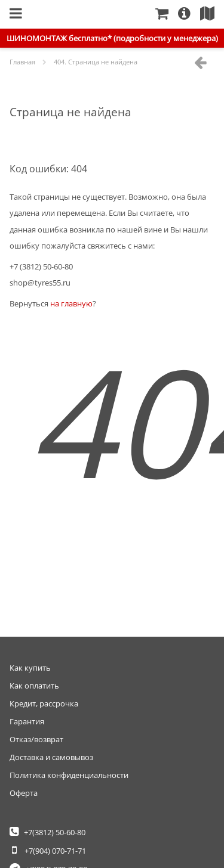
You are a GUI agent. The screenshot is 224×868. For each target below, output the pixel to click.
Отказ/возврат (36, 739)
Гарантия (27, 721)
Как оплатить (34, 686)
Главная (93, 14)
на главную (71, 303)
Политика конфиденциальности (69, 775)
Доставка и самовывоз (51, 757)
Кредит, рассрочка (44, 703)
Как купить (30, 668)
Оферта (24, 793)
